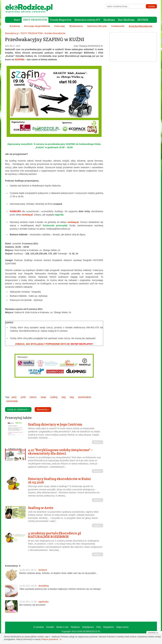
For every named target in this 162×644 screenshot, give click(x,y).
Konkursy (15, 26)
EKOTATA (143, 20)
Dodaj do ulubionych (18, 410)
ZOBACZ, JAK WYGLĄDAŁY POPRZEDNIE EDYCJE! (43, 344)
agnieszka (43, 602)
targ (64, 397)
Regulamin (109, 627)
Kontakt (50, 627)
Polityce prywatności (51, 639)
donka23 (43, 570)
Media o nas (62, 627)
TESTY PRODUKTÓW (35, 20)
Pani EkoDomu (126, 20)
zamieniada (12, 401)
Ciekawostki (118, 26)
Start (17, 20)
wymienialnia (84, 397)
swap (43, 397)
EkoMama (109, 20)
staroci (33, 397)
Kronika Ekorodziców (55, 33)
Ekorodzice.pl (12, 33)
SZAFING (20, 59)
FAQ (99, 627)
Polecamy (60, 26)
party (14, 397)
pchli (23, 397)
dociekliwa (44, 586)
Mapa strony (123, 627)
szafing (54, 397)
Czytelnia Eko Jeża (97, 26)
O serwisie (39, 627)
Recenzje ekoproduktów (37, 26)
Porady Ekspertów (61, 20)
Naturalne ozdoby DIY (87, 20)
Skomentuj (43, 410)
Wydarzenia (76, 26)
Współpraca (88, 627)
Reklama (75, 627)
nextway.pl (27, 215)
